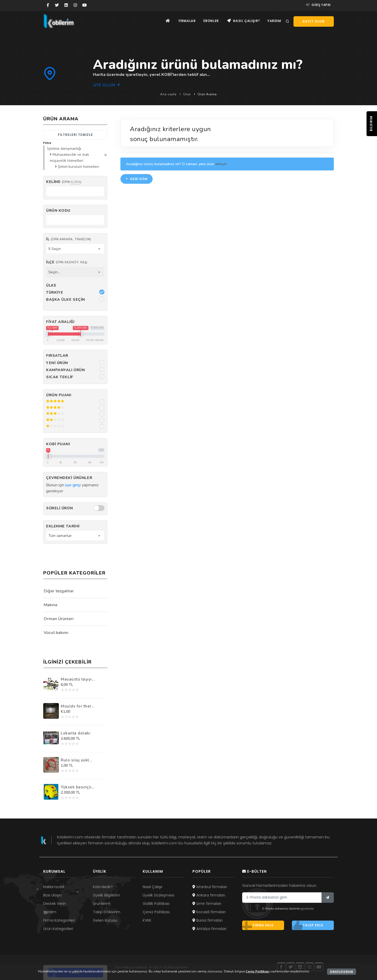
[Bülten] (328, 898)
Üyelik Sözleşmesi (158, 895)
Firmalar (186, 21)
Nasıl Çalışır (153, 887)
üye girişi (73, 485)
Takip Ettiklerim (107, 912)
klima (76, 182)
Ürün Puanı (59, 395)
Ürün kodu (58, 211)
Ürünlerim (102, 904)
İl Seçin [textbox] (55, 249)
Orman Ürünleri (59, 619)
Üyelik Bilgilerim (107, 895)
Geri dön (137, 179)
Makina (51, 605)
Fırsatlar (57, 356)
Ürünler (210, 21)
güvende (307, 909)
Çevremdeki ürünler (69, 478)
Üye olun (107, 85)
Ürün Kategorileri (58, 929)
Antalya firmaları (209, 929)
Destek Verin (55, 904)
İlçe (67, 262)
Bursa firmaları (207, 920)
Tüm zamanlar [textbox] (60, 536)
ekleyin (221, 164)
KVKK (147, 920)
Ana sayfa (168, 94)
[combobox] (75, 249)
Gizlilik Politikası (156, 904)
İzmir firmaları (207, 904)
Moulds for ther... (77, 706)
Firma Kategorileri (59, 920)
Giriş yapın (318, 5)
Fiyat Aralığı (60, 322)
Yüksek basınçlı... (77, 787)
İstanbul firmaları (210, 887)
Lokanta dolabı (76, 733)
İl (68, 239)
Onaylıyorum (342, 971)
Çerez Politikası (156, 912)
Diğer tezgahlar (59, 591)
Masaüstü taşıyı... (78, 679)
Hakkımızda (53, 887)
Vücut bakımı (56, 633)
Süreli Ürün (59, 508)
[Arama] (287, 21)
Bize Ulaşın (52, 895)
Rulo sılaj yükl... (76, 760)
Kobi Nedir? (103, 887)
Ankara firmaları (209, 895)
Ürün (187, 94)
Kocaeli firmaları (209, 912)
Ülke (51, 285)
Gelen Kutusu (105, 920)
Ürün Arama (207, 94)
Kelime (64, 182)
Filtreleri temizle (75, 135)
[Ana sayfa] (166, 21)
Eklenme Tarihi (63, 526)
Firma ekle (258, 925)
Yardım (274, 21)
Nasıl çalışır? (243, 21)
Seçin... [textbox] (54, 272)
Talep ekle (308, 925)
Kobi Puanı (58, 444)
